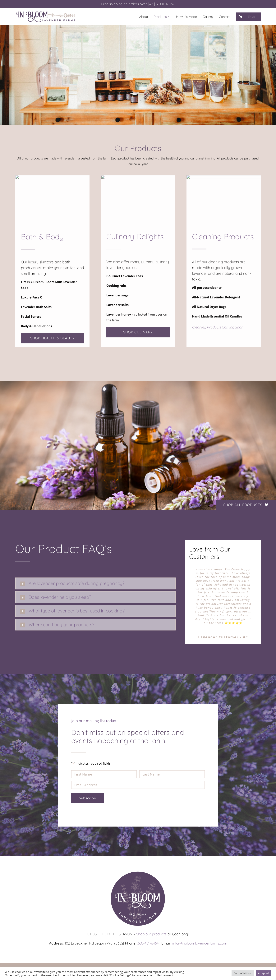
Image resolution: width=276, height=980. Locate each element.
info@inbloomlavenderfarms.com (200, 943)
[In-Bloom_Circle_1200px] (138, 872)
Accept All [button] (263, 973)
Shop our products (151, 934)
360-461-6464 (148, 943)
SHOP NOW (165, 4)
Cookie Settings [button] (243, 973)
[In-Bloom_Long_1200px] (46, 12)
